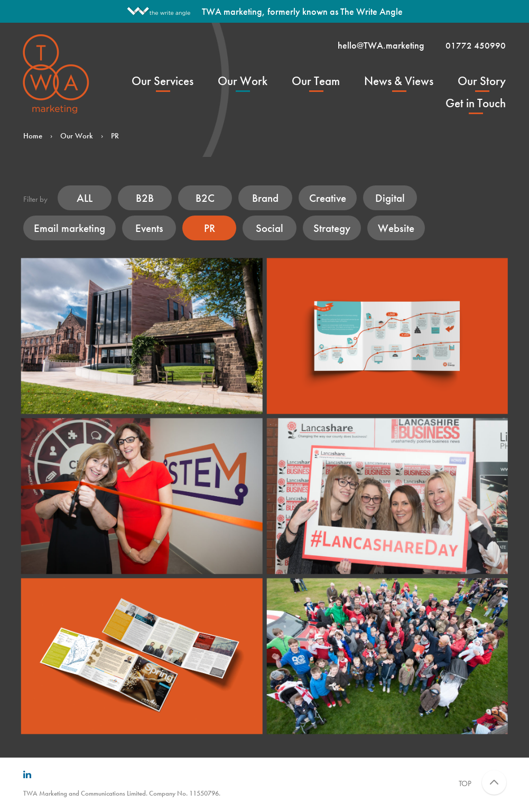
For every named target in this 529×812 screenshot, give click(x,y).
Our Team (316, 81)
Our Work (243, 81)
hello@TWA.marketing (381, 45)
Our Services (163, 81)
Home (33, 136)
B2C (205, 198)
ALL (85, 198)
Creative (328, 198)
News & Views (399, 81)
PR (210, 228)
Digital (390, 198)
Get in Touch (476, 103)
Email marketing (69, 228)
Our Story (482, 81)
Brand (265, 198)
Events (149, 228)
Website (396, 228)
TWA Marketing (57, 73)
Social (270, 228)
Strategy (332, 228)
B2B (145, 198)
